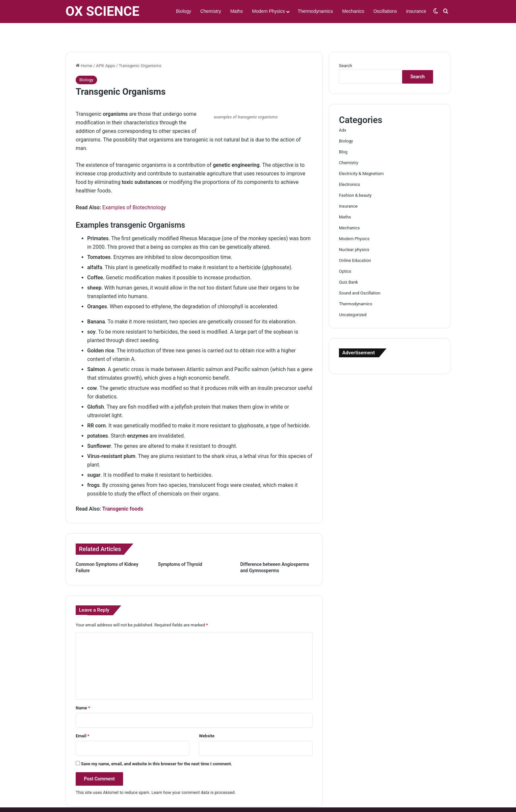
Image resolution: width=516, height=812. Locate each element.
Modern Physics (269, 11)
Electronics (349, 165)
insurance (416, 11)
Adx (343, 111)
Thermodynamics (315, 11)
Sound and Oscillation (360, 274)
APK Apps (106, 47)
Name (83, 689)
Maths (237, 11)
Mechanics (353, 11)
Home (84, 47)
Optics (345, 252)
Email (83, 717)
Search (346, 47)
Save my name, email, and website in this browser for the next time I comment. (156, 745)
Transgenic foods (123, 490)
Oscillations (385, 11)
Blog (343, 133)
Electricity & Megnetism (361, 154)
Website (206, 717)
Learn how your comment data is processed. (193, 773)
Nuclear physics (354, 230)
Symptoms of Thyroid (180, 545)
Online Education (355, 241)
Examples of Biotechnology (134, 188)
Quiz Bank (348, 263)
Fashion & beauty (355, 176)
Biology (184, 11)
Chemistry (211, 11)
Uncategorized (353, 296)
